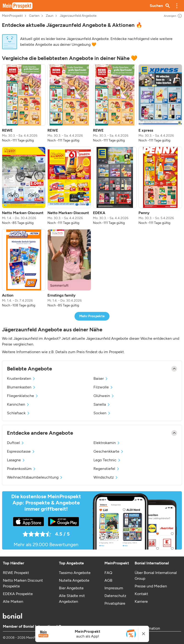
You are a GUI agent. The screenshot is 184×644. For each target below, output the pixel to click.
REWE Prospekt (16, 573)
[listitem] (24, 104)
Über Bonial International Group (156, 576)
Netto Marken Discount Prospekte (23, 583)
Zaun (50, 16)
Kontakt (141, 594)
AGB (108, 580)
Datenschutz (115, 596)
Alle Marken (13, 601)
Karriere (141, 601)
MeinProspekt (12, 16)
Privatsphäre (115, 603)
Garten (34, 16)
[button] (177, 6)
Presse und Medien (151, 586)
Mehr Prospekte (92, 316)
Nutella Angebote (74, 580)
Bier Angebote (71, 588)
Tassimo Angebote (75, 573)
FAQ (108, 573)
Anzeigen (173, 16)
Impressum (114, 588)
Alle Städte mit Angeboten (72, 599)
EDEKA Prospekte (18, 594)
